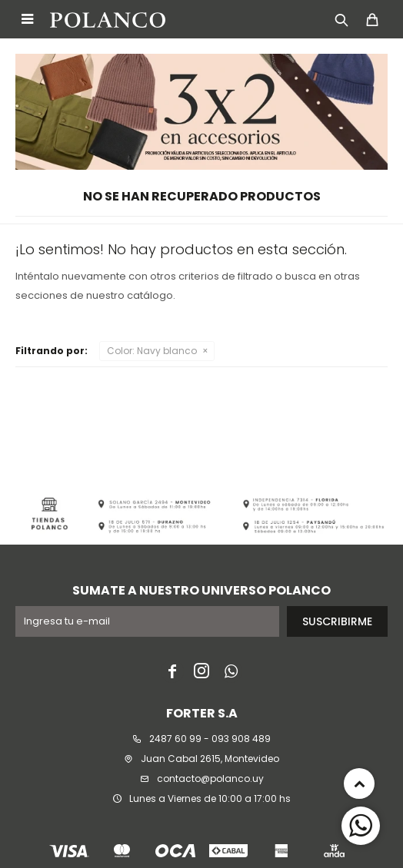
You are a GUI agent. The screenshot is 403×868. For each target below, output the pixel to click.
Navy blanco (152, 351)
